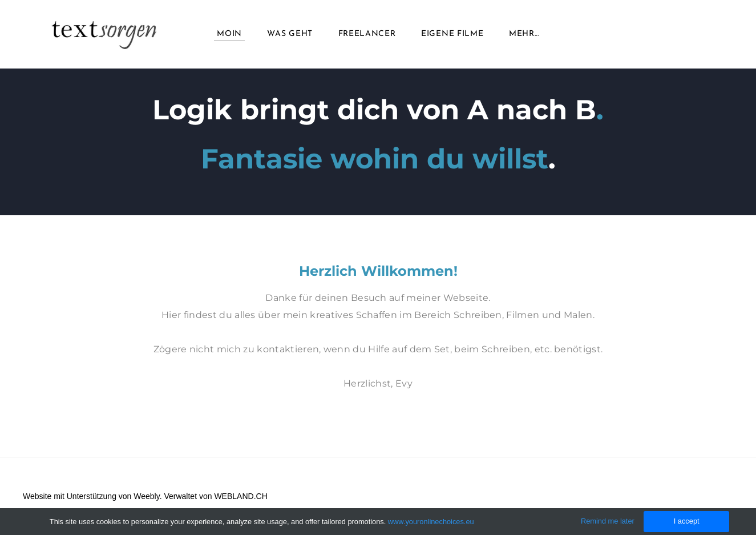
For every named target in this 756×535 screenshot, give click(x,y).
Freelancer (367, 34)
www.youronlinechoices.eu (431, 522)
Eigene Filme (452, 34)
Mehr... (524, 34)
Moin (229, 34)
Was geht (290, 34)
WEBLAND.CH (240, 496)
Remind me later (608, 521)
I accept (687, 521)
